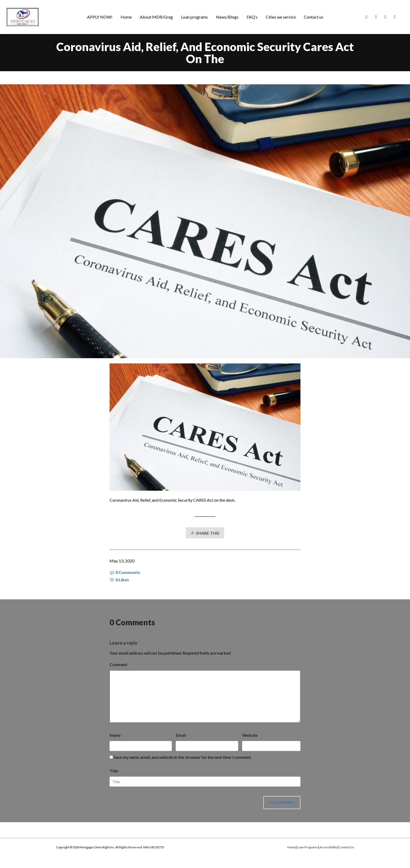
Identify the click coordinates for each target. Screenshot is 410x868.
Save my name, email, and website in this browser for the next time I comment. (183, 757)
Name (115, 735)
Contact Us (346, 847)
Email (181, 735)
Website (250, 735)
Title (114, 771)
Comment (118, 664)
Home (291, 847)
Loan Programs (307, 847)
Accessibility (328, 847)
